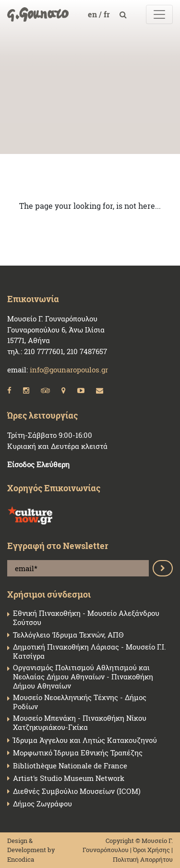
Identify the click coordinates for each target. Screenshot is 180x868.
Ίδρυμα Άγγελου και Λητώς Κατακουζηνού (85, 740)
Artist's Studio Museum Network (69, 778)
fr (108, 14)
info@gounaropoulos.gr (69, 370)
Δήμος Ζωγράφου (42, 804)
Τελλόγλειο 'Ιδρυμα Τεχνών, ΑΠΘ (68, 635)
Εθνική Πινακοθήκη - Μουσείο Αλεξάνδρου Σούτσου (86, 618)
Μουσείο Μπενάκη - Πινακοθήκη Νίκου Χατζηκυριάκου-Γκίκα (80, 723)
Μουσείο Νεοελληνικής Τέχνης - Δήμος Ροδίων (80, 702)
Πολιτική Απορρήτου (143, 859)
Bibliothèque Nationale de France (70, 766)
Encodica (21, 859)
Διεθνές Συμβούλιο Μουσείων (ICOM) (77, 791)
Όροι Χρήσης (151, 850)
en (93, 14)
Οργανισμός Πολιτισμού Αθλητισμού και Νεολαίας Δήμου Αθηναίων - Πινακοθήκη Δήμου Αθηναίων (83, 677)
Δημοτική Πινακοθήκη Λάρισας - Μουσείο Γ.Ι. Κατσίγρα (90, 651)
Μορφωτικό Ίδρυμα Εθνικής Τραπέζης (78, 753)
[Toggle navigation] (159, 14)
